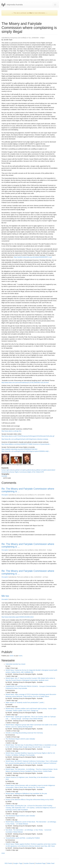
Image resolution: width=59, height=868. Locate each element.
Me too (5, 596)
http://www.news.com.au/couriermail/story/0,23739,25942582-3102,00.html (25, 382)
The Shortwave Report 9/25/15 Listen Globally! (20, 816)
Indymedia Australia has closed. (16, 664)
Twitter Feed (50, 863)
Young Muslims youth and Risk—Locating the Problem (23, 838)
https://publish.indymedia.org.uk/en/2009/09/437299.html (19, 449)
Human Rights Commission (18, 472)
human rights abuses (8, 470)
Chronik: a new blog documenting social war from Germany (24, 733)
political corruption (41, 470)
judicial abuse (31, 470)
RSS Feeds (8, 863)
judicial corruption (21, 470)
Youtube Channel (29, 863)
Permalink (5, 495)
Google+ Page (18, 863)
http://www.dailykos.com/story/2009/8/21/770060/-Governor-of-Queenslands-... (26, 444)
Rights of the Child (33, 472)
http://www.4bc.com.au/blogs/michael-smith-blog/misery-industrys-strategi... (25, 439)
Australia (4, 476)
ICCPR (42, 472)
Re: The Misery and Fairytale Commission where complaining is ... (28, 490)
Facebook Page (40, 863)
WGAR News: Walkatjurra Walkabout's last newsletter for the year (26, 793)
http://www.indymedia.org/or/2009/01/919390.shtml (18, 617)
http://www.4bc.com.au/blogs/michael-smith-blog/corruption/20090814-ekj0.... (26, 451)
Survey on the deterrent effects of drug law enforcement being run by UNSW (30, 800)
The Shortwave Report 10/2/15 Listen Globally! (20, 739)
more (3, 853)
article (12, 656)
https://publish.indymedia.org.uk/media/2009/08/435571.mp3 (33, 257)
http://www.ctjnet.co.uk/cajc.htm (11, 431)
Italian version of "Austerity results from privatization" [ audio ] (25, 702)
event (21, 656)
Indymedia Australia (15, 5)
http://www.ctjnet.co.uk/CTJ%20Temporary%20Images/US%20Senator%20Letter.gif (28, 436)
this (31, 13)
